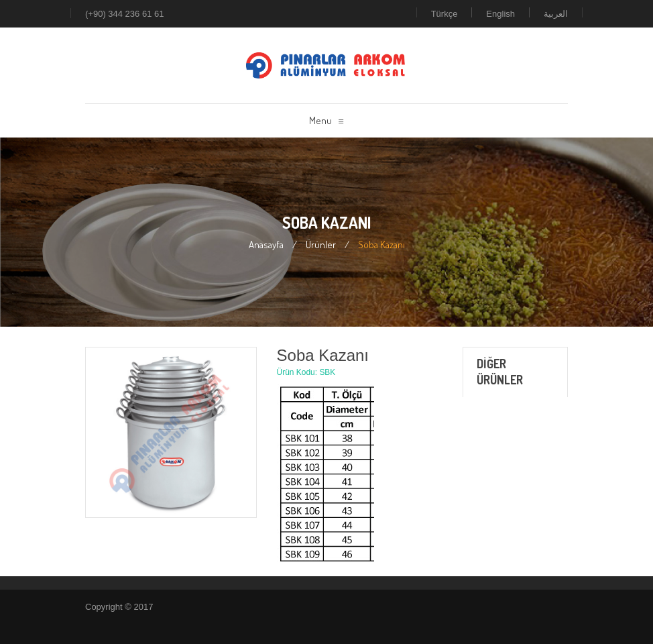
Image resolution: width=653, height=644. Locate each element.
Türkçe (444, 14)
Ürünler (321, 245)
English (500, 14)
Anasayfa (266, 245)
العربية (556, 14)
